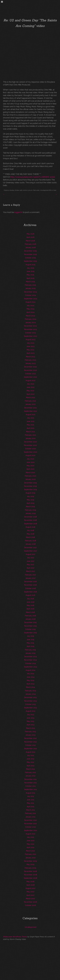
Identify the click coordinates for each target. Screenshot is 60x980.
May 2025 (30, 275)
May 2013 (30, 721)
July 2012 (31, 755)
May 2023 (30, 350)
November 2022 (31, 370)
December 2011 (30, 779)
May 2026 (31, 234)
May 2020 (31, 466)
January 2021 (30, 438)
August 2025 (31, 265)
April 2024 (30, 312)
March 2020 (30, 472)
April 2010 (30, 847)
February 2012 (30, 772)
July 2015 (31, 636)
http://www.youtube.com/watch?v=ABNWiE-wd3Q (33, 177)
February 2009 (30, 868)
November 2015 (31, 626)
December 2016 (31, 581)
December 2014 (31, 656)
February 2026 (31, 244)
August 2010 (30, 834)
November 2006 (31, 902)
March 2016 (30, 612)
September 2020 (31, 452)
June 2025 (30, 271)
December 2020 (31, 442)
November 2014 (30, 660)
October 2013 (30, 704)
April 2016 (30, 609)
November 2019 (30, 486)
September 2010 (31, 830)
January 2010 (31, 858)
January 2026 (31, 247)
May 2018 (31, 534)
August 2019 (30, 493)
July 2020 (30, 459)
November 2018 (30, 520)
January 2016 (31, 619)
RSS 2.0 (51, 190)
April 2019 (30, 503)
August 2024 (30, 302)
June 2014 (31, 677)
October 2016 (31, 588)
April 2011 (31, 807)
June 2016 (31, 602)
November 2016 (30, 585)
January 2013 (30, 735)
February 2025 (30, 285)
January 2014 (31, 694)
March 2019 (30, 506)
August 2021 (31, 414)
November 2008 (31, 875)
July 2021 (31, 418)
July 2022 (31, 384)
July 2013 (31, 715)
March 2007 (30, 899)
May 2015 (30, 643)
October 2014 (31, 663)
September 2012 (30, 749)
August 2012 (31, 752)
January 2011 (30, 817)
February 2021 (30, 435)
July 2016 (30, 599)
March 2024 (30, 316)
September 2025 (30, 261)
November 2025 (31, 254)
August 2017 (31, 554)
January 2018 (31, 544)
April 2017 (31, 568)
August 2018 (30, 527)
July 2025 (31, 268)
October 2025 (30, 258)
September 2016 (31, 592)
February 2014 (31, 691)
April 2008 (31, 885)
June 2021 (30, 421)
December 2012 (30, 738)
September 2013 (30, 708)
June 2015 (30, 639)
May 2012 (30, 762)
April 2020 (30, 469)
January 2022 (30, 404)
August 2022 (31, 380)
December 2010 (31, 820)
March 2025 (31, 282)
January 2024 (31, 322)
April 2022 (31, 394)
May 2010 (31, 844)
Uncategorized (44, 190)
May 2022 (30, 391)
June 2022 (30, 387)
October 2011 (30, 786)
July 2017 (31, 558)
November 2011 (31, 783)
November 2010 (30, 824)
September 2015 (30, 633)
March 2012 (31, 769)
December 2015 (30, 622)
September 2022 (30, 377)
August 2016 (30, 595)
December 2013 (30, 697)
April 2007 (30, 895)
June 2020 (31, 462)
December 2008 (30, 871)
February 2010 (31, 854)
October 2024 (31, 295)
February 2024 (31, 319)
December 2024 (31, 292)
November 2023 (31, 329)
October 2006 (30, 905)
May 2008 (30, 882)
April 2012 (31, 766)
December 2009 (30, 861)
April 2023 (31, 353)
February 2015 (30, 650)
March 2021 (31, 432)
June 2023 (30, 346)
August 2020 (30, 455)
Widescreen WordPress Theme (15, 937)
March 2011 (31, 810)
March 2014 (30, 687)
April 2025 (31, 278)
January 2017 (30, 578)
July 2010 (30, 837)
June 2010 (31, 841)
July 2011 (31, 796)
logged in (18, 212)
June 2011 (30, 800)
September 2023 (30, 336)
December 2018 (31, 517)
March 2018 (30, 537)
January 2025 (30, 288)
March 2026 (30, 241)
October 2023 (30, 333)
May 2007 (31, 892)
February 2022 (30, 401)
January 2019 (31, 513)
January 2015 (30, 653)
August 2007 (30, 888)
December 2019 (31, 483)
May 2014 (31, 680)
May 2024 (31, 309)
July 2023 (31, 343)
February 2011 (30, 813)
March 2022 (31, 397)
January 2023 (30, 363)
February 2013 (30, 732)
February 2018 (31, 541)
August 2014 (30, 670)
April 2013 (31, 725)
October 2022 (30, 374)
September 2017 (30, 551)
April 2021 (31, 428)
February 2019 (31, 510)
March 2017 (31, 571)
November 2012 (31, 742)
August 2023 (31, 339)
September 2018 (31, 524)
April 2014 (30, 684)
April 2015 (31, 646)
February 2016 (31, 616)
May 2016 (31, 605)
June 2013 (30, 718)
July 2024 (30, 305)
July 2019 (30, 496)
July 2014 (30, 674)
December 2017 (30, 547)
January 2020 (31, 479)
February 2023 (30, 360)
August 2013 (31, 711)
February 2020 (31, 476)
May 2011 (30, 803)
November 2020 (30, 445)
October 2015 (30, 629)
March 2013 (31, 728)
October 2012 (30, 745)
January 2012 (30, 776)
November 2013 (31, 701)
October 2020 (31, 449)
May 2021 (30, 425)
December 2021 (30, 408)
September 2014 (31, 667)
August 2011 (31, 793)
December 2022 (30, 367)
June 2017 (30, 561)
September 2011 (30, 789)
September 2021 (30, 411)
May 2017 (30, 564)
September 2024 (31, 299)
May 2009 (30, 864)
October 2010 (31, 827)
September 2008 (30, 878)
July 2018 (30, 530)
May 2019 (31, 500)
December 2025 (30, 251)
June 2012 (30, 759)
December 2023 (30, 326)
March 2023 (31, 357)
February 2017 (30, 575)
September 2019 (31, 489)
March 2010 (30, 851)
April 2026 (30, 237)
